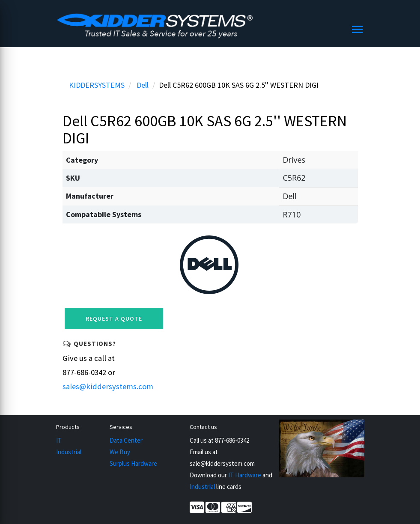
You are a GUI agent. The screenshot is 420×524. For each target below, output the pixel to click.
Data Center (126, 440)
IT (59, 440)
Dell (143, 85)
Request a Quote (114, 319)
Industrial (69, 452)
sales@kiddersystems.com (108, 386)
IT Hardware (245, 475)
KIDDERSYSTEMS (97, 85)
